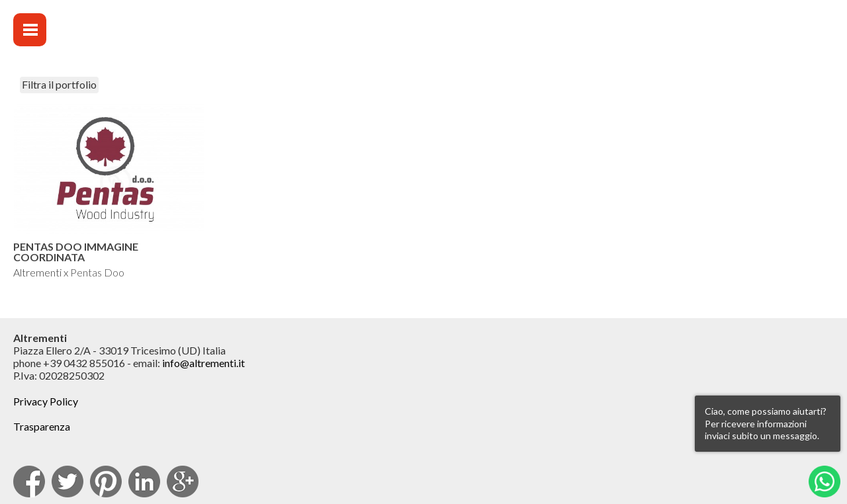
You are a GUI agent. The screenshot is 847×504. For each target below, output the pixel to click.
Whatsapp (825, 482)
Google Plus (183, 482)
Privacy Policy (46, 401)
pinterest (106, 482)
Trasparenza (42, 426)
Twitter (67, 482)
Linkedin (144, 482)
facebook (29, 482)
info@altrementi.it (203, 363)
